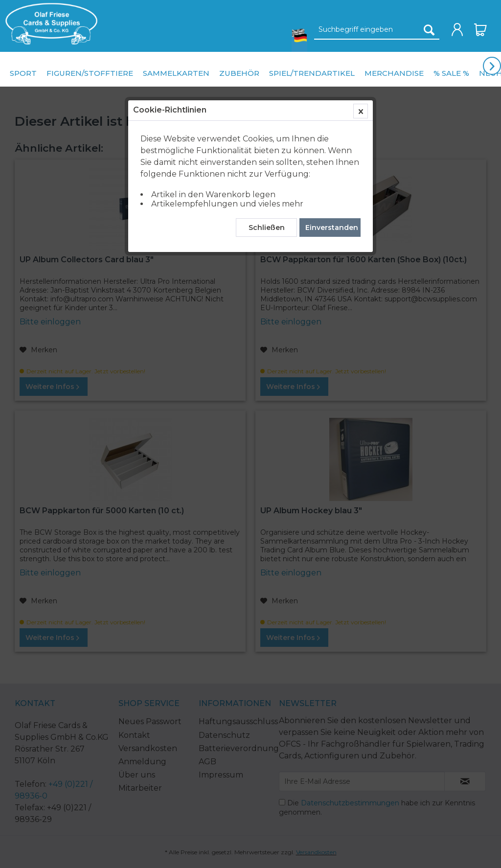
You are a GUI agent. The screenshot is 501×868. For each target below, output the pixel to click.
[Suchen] (429, 30)
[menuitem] (49, 24)
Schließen (267, 228)
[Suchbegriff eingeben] (377, 30)
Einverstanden (332, 228)
